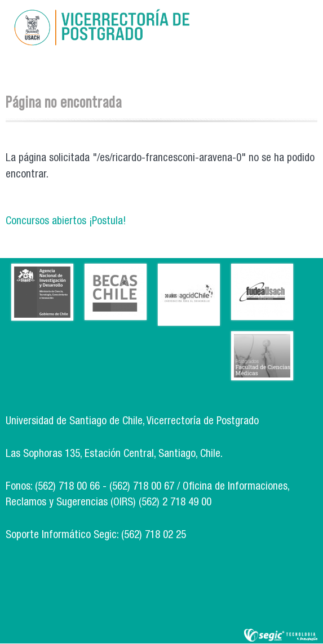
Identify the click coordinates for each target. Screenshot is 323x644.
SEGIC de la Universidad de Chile (281, 636)
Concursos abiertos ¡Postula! (66, 222)
